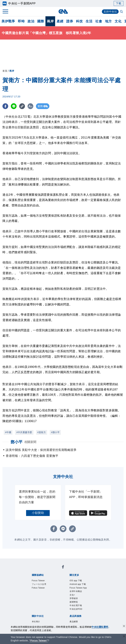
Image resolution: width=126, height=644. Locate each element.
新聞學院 (74, 602)
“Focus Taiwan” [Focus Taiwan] (39, 641)
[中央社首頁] (63, 11)
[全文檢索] (122, 12)
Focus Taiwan (38, 581)
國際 (41, 21)
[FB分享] (5, 106)
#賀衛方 (42, 432)
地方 (108, 21)
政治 (31, 21)
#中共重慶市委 (24, 432)
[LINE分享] (14, 106)
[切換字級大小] (30, 106)
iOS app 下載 (76, 581)
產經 (60, 21)
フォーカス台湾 (39, 584)
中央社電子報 (76, 606)
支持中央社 (110, 12)
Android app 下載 (78, 584)
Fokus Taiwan (38, 588)
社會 (99, 21)
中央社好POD (76, 609)
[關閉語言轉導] (124, 637)
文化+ (72, 595)
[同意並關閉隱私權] (124, 626)
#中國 (8, 432)
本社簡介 (36, 622)
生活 (89, 21)
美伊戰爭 (8, 21)
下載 (119, 3)
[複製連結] (22, 106)
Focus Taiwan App (78, 588)
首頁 (5, 71)
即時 (21, 21)
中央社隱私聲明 (100, 627)
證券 (70, 21)
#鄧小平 (55, 432)
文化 (118, 21)
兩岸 (50, 21)
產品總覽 (74, 622)
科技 (79, 21)
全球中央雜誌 (76, 591)
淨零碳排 (74, 599)
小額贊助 (38, 513)
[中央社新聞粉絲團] (63, 567)
